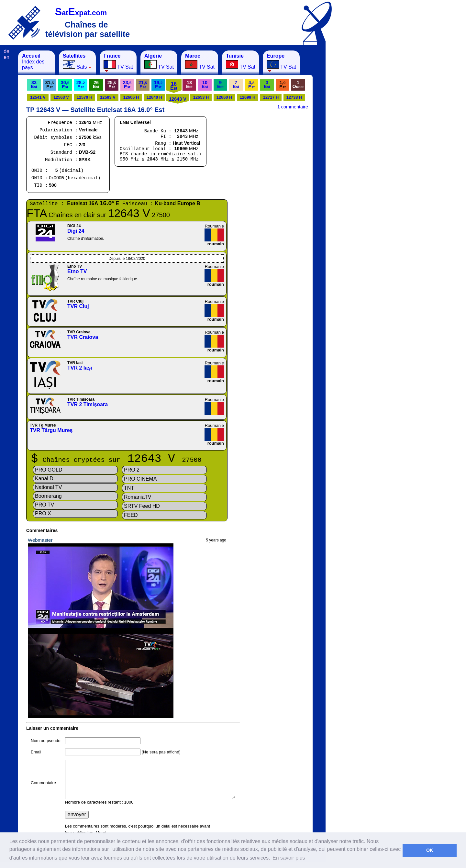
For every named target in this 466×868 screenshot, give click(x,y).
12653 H (201, 97)
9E (220, 84)
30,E (65, 85)
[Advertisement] (358, 148)
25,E (112, 85)
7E (236, 84)
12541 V (38, 97)
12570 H (84, 97)
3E (267, 84)
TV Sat (118, 63)
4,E (251, 85)
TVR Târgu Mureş (51, 430)
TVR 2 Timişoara (88, 404)
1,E (283, 85)
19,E (158, 85)
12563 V (61, 97)
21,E (143, 85)
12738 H (294, 97)
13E (189, 84)
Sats (77, 61)
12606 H (131, 97)
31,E (50, 85)
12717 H (271, 97)
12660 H (224, 97)
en (6, 57)
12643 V (178, 99)
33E (34, 84)
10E (205, 84)
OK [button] (430, 850)
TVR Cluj (78, 306)
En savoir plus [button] (289, 858)
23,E (127, 85)
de (6, 51)
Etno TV (77, 271)
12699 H (248, 97)
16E (174, 86)
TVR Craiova (83, 337)
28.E (81, 85)
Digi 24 (76, 231)
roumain (216, 244)
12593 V (108, 97)
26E (96, 84)
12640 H (154, 97)
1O (298, 84)
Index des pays (33, 62)
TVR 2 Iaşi (80, 368)
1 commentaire (293, 107)
